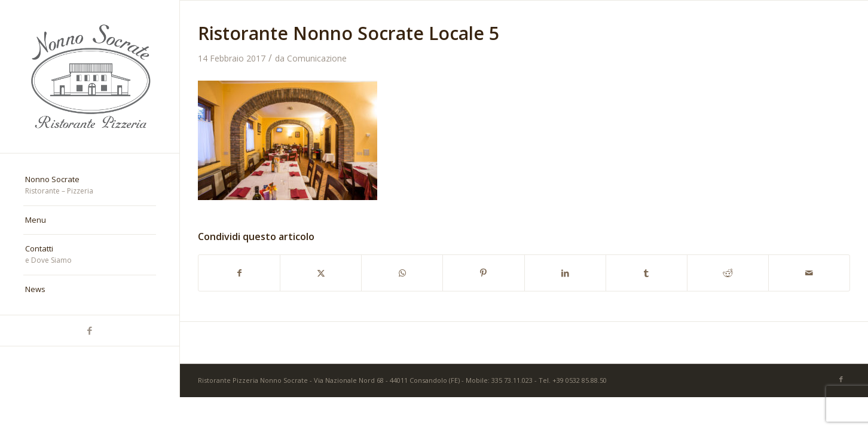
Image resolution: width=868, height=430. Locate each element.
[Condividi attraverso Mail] (809, 273)
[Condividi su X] (321, 273)
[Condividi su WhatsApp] (402, 273)
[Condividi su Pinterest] (483, 273)
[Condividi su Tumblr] (647, 273)
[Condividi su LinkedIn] (565, 273)
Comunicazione (317, 58)
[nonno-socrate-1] (90, 76)
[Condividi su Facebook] (239, 273)
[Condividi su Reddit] (728, 273)
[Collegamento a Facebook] (90, 331)
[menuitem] (90, 186)
